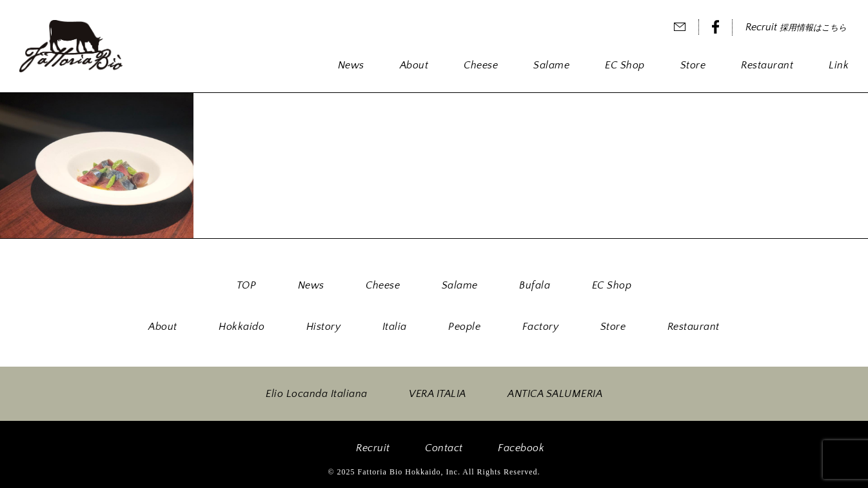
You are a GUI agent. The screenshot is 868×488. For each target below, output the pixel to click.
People (464, 327)
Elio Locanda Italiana (317, 394)
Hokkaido (242, 327)
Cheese (481, 65)
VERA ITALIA (438, 394)
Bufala (535, 285)
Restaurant (767, 65)
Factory (541, 327)
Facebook (521, 448)
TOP (247, 285)
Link (839, 65)
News (351, 65)
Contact (444, 448)
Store (693, 65)
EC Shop (625, 65)
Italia (395, 327)
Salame (551, 65)
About (414, 65)
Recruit (796, 27)
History (324, 327)
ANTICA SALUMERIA (555, 394)
